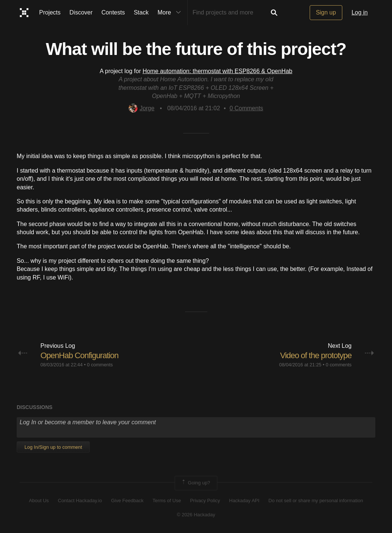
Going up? (195, 483)
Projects (50, 12)
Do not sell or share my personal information (316, 501)
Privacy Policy (205, 501)
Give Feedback (127, 501)
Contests (113, 12)
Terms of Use (167, 501)
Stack (141, 12)
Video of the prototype (316, 355)
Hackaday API (244, 501)
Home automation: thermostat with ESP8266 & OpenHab (217, 71)
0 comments (100, 365)
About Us (39, 501)
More (171, 13)
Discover (81, 12)
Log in (360, 12)
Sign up (326, 12)
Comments (246, 108)
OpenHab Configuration (79, 355)
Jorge (141, 108)
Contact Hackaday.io (80, 501)
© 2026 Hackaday (196, 515)
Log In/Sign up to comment (53, 447)
